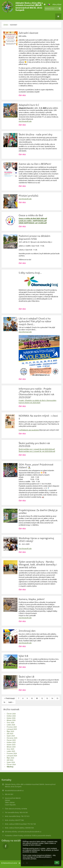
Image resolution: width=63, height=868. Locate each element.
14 (52, 698)
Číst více (23, 96)
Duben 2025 (11, 745)
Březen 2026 (11, 720)
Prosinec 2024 (12, 753)
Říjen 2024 (10, 758)
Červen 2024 (11, 764)
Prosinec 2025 (12, 727)
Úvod (6, 25)
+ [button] (37, 4)
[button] (49, 5)
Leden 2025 (11, 751)
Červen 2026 (11, 714)
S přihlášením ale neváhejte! (29, 430)
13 (47, 698)
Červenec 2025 (12, 738)
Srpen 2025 (11, 736)
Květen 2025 (11, 742)
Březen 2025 (11, 747)
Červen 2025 (11, 740)
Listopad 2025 (12, 729)
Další (11, 702)
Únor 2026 (10, 722)
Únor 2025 (10, 749)
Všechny (10, 767)
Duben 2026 (11, 718)
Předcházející (9, 698)
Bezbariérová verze (9, 863)
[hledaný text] (53, 9)
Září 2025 (10, 734)
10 (32, 698)
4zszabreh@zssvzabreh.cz (14, 790)
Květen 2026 (11, 716)
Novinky (14, 25)
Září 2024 (10, 760)
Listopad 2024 (12, 756)
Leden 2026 (11, 725)
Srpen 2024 (11, 762)
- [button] (41, 4)
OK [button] (57, 863)
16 (4, 702)
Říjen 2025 (10, 731)
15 (57, 698)
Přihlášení (57, 5)
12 (42, 698)
